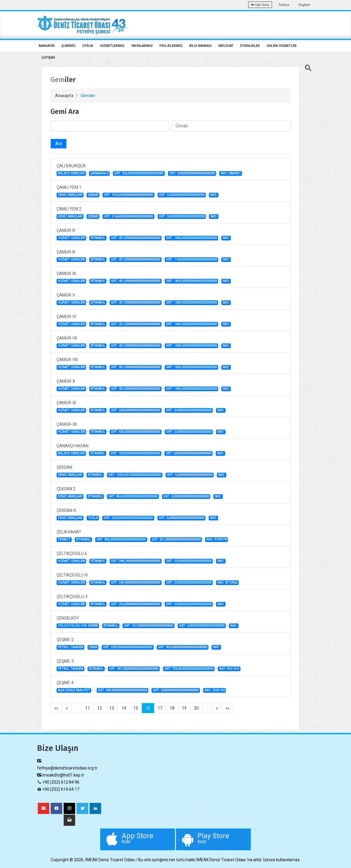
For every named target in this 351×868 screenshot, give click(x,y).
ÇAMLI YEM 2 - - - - (138, 213)
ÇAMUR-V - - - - (144, 299)
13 (112, 708)
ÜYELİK (88, 46)
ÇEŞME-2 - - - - (139, 643)
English (304, 5)
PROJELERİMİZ (171, 46)
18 (172, 708)
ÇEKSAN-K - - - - (137, 514)
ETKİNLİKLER (250, 46)
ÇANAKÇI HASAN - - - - (141, 450)
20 (196, 708)
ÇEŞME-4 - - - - (141, 687)
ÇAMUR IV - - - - (144, 234)
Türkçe (284, 5)
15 (136, 708)
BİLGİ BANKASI (200, 46)
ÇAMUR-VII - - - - (144, 342)
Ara (58, 144)
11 (88, 708)
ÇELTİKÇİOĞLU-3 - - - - (141, 600)
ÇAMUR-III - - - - (144, 256)
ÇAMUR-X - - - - (144, 385)
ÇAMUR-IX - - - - (144, 277)
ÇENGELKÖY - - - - (148, 622)
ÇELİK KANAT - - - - (142, 536)
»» (228, 708)
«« (56, 708)
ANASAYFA (47, 46)
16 (148, 708)
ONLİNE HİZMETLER (281, 46)
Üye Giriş (260, 5)
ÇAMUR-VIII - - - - (144, 363)
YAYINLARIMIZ (142, 46)
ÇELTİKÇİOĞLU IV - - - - (148, 579)
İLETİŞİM (48, 58)
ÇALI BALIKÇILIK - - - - (149, 170)
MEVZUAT (226, 46)
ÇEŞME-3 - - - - (149, 665)
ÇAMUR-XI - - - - (141, 407)
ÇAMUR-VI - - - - (144, 320)
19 (184, 708)
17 (160, 708)
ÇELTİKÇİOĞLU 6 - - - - (141, 557)
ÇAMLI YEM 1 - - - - (138, 191)
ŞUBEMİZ (68, 46)
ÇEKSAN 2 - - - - (140, 493)
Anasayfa (64, 96)
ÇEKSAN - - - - (142, 471)
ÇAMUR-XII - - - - (141, 428)
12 (100, 708)
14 (124, 708)
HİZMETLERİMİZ (112, 46)
